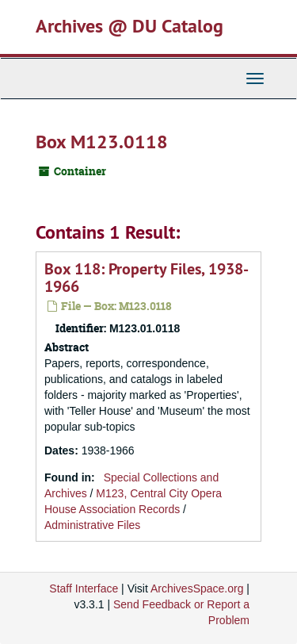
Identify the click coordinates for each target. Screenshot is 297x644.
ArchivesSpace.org (197, 588)
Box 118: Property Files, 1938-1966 (147, 278)
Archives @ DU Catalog (129, 26)
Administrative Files (92, 525)
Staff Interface (84, 588)
